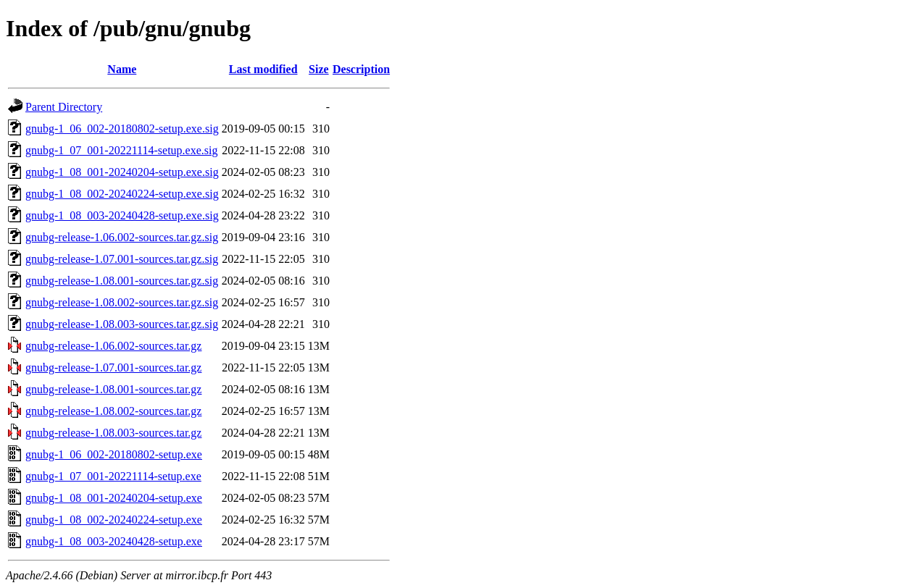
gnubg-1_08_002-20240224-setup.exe (114, 520)
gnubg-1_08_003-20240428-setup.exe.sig (122, 215)
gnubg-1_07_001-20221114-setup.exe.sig (121, 150)
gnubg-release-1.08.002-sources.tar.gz (113, 411)
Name (122, 69)
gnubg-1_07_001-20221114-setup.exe (113, 476)
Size (319, 69)
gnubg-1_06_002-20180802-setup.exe (114, 454)
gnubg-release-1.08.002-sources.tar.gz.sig (122, 302)
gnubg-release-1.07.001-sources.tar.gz (113, 367)
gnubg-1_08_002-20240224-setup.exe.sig (122, 194)
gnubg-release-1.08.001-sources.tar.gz (113, 389)
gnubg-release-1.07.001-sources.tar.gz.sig (122, 259)
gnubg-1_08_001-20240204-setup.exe (114, 498)
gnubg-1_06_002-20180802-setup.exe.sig (122, 129)
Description (361, 69)
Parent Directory (64, 107)
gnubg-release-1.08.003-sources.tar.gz (113, 433)
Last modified (263, 69)
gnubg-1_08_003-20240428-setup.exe (114, 541)
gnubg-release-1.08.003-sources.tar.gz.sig (122, 324)
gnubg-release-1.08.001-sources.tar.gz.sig (122, 281)
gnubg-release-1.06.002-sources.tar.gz (113, 346)
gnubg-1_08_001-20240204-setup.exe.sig (122, 172)
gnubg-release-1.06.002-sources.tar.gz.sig (122, 237)
